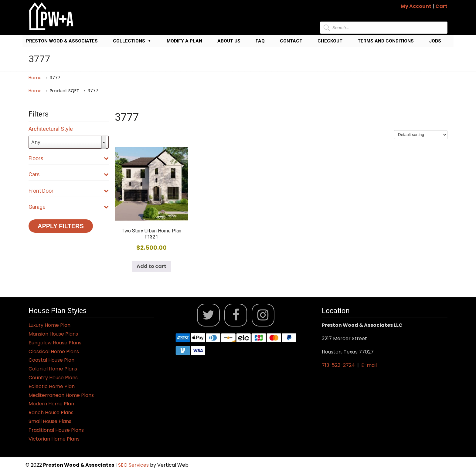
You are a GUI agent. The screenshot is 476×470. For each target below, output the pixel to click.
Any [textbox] (36, 142)
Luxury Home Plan (49, 325)
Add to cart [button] (151, 266)
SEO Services (134, 465)
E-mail (369, 365)
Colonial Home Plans (53, 369)
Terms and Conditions (386, 41)
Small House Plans (50, 421)
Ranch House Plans (51, 413)
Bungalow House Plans (55, 343)
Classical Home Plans (54, 352)
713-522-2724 (338, 365)
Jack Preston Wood (51, 16)
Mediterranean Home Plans (61, 395)
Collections (132, 41)
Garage (69, 207)
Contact (291, 41)
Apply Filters (61, 226)
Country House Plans (53, 378)
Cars (69, 174)
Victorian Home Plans (54, 439)
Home (35, 78)
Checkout (330, 41)
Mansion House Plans (53, 334)
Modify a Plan (184, 41)
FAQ (260, 41)
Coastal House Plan (51, 360)
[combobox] (69, 142)
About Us (229, 41)
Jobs (435, 41)
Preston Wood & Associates (62, 41)
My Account (416, 6)
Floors (69, 158)
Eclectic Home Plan (52, 386)
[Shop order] (421, 135)
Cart (441, 6)
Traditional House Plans (56, 430)
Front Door (69, 191)
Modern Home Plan (51, 404)
